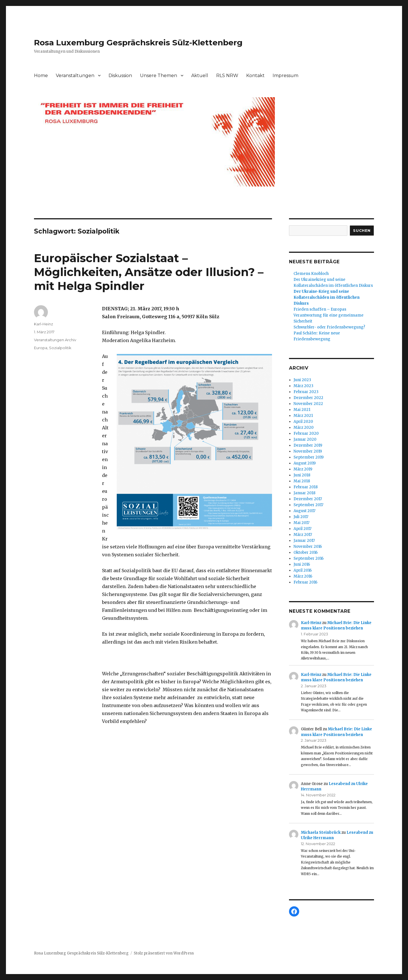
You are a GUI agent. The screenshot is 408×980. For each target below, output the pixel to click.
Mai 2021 (302, 410)
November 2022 (308, 404)
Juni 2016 (302, 564)
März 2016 (303, 576)
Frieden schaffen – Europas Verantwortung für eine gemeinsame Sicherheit (329, 315)
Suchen (362, 230)
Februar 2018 (306, 487)
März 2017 (303, 535)
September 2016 (309, 558)
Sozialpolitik (60, 348)
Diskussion (120, 76)
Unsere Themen (159, 76)
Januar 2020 (305, 439)
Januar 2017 (304, 541)
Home (41, 76)
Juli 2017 (301, 517)
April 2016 (303, 570)
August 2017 (304, 511)
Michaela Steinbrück (321, 832)
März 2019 (303, 469)
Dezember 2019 (308, 445)
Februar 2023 (306, 392)
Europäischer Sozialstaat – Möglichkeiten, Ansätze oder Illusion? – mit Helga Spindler (149, 272)
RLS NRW (227, 76)
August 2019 (305, 463)
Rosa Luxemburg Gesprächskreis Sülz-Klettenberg (138, 43)
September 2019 (309, 457)
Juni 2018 (302, 475)
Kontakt (255, 76)
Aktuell (200, 76)
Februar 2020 (306, 433)
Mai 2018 (302, 481)
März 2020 (304, 428)
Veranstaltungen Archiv (55, 340)
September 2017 (308, 505)
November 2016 (308, 547)
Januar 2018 (304, 493)
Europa (41, 348)
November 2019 (308, 451)
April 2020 (303, 422)
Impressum (285, 76)
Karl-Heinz (43, 324)
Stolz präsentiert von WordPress (164, 953)
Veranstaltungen (75, 76)
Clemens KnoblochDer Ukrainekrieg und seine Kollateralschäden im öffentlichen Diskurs (333, 280)
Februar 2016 (305, 582)
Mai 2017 (301, 523)
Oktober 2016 (306, 552)
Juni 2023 (302, 380)
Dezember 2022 (308, 398)
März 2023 (303, 386)
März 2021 (303, 416)
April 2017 (302, 529)
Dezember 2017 (308, 499)
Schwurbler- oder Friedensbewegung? (329, 327)
